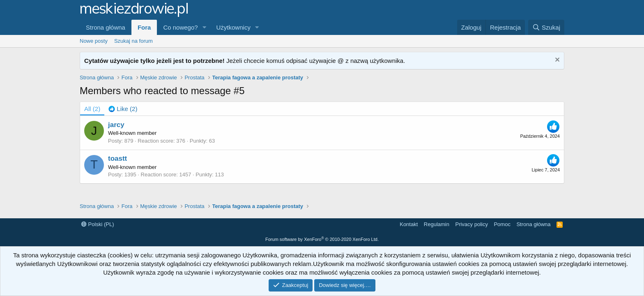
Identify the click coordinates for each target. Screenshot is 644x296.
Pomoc (502, 224)
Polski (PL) (98, 224)
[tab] (123, 109)
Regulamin (437, 224)
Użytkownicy (233, 27)
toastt (117, 158)
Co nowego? (180, 27)
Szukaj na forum (133, 41)
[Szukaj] (546, 27)
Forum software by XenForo (322, 239)
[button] (205, 27)
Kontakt (409, 224)
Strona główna (106, 27)
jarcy (116, 125)
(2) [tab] (92, 109)
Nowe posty (94, 41)
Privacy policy (471, 224)
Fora (144, 27)
